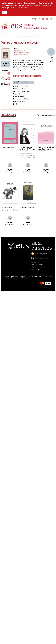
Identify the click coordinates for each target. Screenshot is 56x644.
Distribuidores (33, 276)
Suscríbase (50, 276)
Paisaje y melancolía (27, 207)
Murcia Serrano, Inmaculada (22, 53)
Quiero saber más (22, 8)
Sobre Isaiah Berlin (8, 147)
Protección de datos (42, 277)
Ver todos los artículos (45, 115)
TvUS (47, 19)
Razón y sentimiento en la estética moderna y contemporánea (46, 149)
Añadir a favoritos (4, 78)
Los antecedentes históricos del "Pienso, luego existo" (27, 149)
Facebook (39, 19)
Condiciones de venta (14, 277)
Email (51, 19)
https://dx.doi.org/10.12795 (42, 254)
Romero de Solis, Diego (21, 55)
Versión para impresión (5, 84)
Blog (34, 19)
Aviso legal (7, 277)
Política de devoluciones (23, 277)
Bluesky (43, 19)
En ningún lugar (7, 207)
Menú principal (3, 33)
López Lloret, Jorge (20, 51)
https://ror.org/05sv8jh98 (41, 258)
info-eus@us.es (36, 269)
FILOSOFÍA (23, 102)
